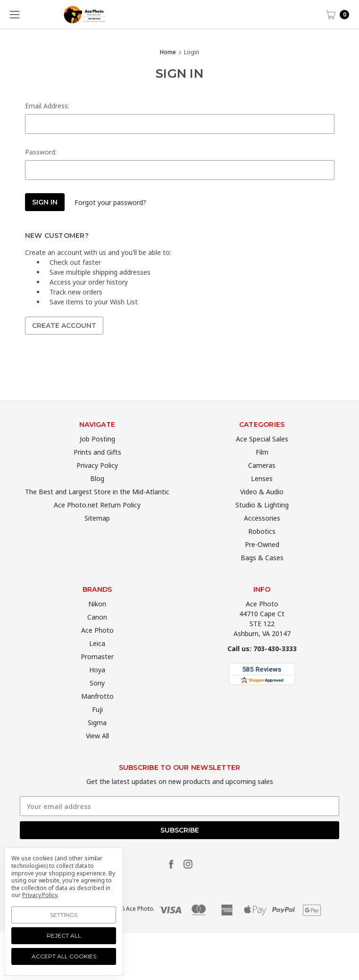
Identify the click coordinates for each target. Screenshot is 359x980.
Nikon (97, 619)
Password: (41, 152)
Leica (97, 659)
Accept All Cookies (64, 956)
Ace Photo (97, 646)
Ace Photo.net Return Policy (97, 520)
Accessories (262, 534)
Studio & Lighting (262, 520)
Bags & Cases (262, 573)
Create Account (64, 326)
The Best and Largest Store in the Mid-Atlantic (97, 507)
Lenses (262, 494)
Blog (97, 494)
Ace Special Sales (262, 454)
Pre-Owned (262, 560)
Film (262, 468)
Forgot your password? (110, 202)
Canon (97, 633)
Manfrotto (97, 712)
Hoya (97, 685)
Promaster (97, 672)
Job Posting (97, 454)
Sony (97, 698)
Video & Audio (262, 507)
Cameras (262, 481)
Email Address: (47, 106)
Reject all (64, 935)
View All (97, 751)
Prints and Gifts (97, 468)
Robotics (262, 547)
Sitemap (97, 534)
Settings (64, 915)
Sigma (97, 738)
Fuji (97, 725)
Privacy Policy (97, 481)
